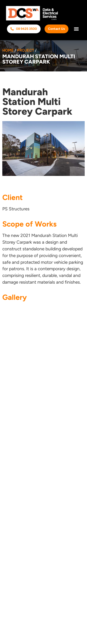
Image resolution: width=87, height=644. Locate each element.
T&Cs (10, 449)
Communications (22, 488)
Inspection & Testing (25, 497)
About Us (14, 403)
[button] (76, 29)
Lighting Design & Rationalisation (38, 479)
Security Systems (23, 506)
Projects (13, 421)
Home (8, 50)
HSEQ (11, 440)
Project (26, 50)
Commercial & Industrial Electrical (39, 470)
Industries (15, 430)
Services (14, 412)
